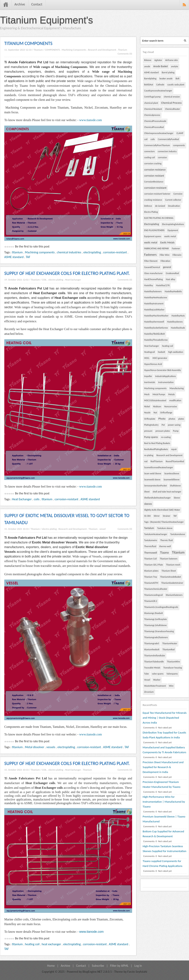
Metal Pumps (159, 394)
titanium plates (151, 571)
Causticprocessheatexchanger (158, 91)
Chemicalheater (172, 109)
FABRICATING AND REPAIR (156, 248)
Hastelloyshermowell (154, 322)
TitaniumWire (174, 662)
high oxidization (176, 352)
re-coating (166, 437)
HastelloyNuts (178, 316)
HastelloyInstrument (154, 304)
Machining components (40, 252)
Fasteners (150, 255)
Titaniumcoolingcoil (153, 595)
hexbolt (161, 352)
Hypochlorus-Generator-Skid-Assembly (163, 370)
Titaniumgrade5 (152, 643)
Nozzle (147, 413)
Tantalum (149, 528)
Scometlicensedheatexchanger (159, 467)
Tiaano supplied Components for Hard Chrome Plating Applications (163, 863)
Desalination (174, 206)
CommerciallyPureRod (168, 139)
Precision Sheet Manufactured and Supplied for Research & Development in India (163, 767)
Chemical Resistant (153, 109)
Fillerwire (177, 255)
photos (172, 419)
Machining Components (74, 50)
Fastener (176, 248)
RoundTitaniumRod (175, 461)
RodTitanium (157, 461)
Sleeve (177, 498)
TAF (28, 257)
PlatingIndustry (151, 425)
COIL (44, 280)
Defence (148, 206)
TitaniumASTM (151, 583)
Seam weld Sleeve (153, 473)
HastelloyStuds (178, 328)
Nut (155, 413)
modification (175, 400)
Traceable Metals (152, 668)
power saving (174, 425)
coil (146, 139)
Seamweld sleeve (152, 480)
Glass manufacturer (153, 273)
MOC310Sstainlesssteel (155, 400)
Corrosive (178, 194)
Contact (37, 4)
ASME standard (14, 257)
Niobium (157, 406)
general (167, 267)
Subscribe (98, 966)
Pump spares (151, 437)
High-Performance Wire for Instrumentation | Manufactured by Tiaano (164, 802)
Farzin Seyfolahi (137, 972)
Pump (176, 431)
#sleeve (148, 60)
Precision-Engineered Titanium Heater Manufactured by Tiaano (162, 784)
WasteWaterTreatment (155, 686)
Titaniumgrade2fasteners (156, 637)
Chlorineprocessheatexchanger (159, 133)
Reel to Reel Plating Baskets (157, 443)
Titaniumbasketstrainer (172, 583)
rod (146, 461)
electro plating (56, 280)
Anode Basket (161, 66)
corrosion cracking (153, 163)
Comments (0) (125, 54)
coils (37, 499)
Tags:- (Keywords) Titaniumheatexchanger (164, 522)
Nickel (147, 406)
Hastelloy (149, 285)
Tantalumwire (151, 540)
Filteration (165, 261)
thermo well (165, 546)
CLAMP (180, 133)
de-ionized (160, 206)
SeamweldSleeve (172, 480)
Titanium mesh (173, 565)
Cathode (160, 85)
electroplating (92, 252)
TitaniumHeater (170, 643)
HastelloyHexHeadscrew (156, 297)
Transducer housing (173, 668)
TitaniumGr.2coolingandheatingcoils (161, 607)
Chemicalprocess (152, 115)
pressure (148, 431)
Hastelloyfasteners (153, 291)
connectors (149, 151)
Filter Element (151, 261)
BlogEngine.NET (92, 972)
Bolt (178, 79)
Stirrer (157, 516)
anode (147, 66)
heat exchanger (51, 944)
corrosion (163, 157)
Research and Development (102, 50)
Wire (171, 686)
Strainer (166, 516)
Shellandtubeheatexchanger (157, 498)
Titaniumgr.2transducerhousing (159, 631)
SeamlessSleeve (172, 473)
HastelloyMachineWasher (156, 316)
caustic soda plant (176, 85)
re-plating (149, 455)
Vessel (147, 680)
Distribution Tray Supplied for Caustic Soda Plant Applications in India (164, 735)
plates (181, 419)
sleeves (148, 504)
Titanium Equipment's (46, 20)
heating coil (32, 944)
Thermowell (151, 553)
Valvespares (172, 674)
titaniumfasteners (174, 595)
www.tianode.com (91, 120)
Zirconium (149, 692)
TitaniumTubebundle (154, 662)
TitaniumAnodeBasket (171, 577)
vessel (102, 529)
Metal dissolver (35, 747)
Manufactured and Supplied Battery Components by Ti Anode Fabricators (164, 750)
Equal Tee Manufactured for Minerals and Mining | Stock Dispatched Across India (165, 718)
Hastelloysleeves (175, 322)
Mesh (147, 394)
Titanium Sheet (169, 571)
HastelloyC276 (163, 285)
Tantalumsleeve (178, 534)
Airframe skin (172, 60)
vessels (51, 747)
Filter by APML (119, 966)
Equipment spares (153, 236)
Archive (20, 4)
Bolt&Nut (149, 85)
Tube (147, 674)
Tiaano (164, 552)
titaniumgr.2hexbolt (154, 613)
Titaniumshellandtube (155, 656)
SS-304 (147, 516)
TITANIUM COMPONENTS (28, 43)
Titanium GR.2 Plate (154, 565)
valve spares (158, 674)
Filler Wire (165, 255)
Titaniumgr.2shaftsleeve (155, 625)
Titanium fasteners (169, 559)
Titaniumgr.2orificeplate (155, 619)
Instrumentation (166, 382)
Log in (138, 966)
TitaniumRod (169, 649)
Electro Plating (151, 212)
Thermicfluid (150, 546)
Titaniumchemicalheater (156, 589)
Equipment (173, 230)
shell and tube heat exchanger (167, 492)
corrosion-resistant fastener (157, 194)
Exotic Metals (167, 243)
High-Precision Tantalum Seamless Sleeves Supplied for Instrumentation (164, 849)
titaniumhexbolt (152, 649)
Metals (172, 394)
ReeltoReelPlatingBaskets (156, 449)
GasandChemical (152, 267)
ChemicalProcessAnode (155, 121)
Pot (163, 425)
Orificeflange (166, 413)
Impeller (148, 376)
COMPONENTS (52, 50)
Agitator (158, 60)
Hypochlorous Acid (153, 364)
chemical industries (69, 252)
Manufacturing (177, 388)
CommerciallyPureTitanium (157, 145)
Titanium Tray (151, 577)
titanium (17, 252)
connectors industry (167, 151)
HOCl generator (160, 358)
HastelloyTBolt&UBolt (155, 334)
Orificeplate (150, 419)
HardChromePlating (153, 279)
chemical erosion (172, 97)
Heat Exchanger (73, 280)
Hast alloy (170, 279)
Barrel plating (168, 72)
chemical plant (151, 103)
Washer (157, 680)
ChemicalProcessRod (154, 127)
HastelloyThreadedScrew (156, 340)
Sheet (147, 492)
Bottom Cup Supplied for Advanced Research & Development (163, 834)
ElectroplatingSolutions (173, 224)
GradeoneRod (172, 273)
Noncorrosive (171, 406)
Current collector (173, 200)
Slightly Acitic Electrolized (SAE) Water (162, 510)
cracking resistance (153, 200)
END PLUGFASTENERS (154, 230)
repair (174, 449)
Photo (162, 419)
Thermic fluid (166, 540)
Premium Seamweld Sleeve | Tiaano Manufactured (164, 819)
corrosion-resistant (115, 252)
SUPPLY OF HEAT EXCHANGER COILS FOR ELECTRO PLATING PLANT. (67, 273)
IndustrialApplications (166, 376)
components (179, 145)
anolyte (175, 66)
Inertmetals (150, 382)
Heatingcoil (149, 352)
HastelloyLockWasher (154, 310)
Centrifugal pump (152, 97)
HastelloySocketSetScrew (156, 328)
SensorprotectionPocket (155, 486)
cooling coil (150, 157)
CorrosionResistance (154, 182)
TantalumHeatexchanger (156, 534)
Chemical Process (171, 103)
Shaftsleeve (175, 486)
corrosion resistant (154, 176)
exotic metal (170, 236)
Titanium (38, 50)
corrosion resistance (155, 170)
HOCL (147, 358)
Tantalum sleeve (165, 528)
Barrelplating (150, 79)
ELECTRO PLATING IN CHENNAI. (159, 218)
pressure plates (163, 431)
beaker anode (166, 79)
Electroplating (152, 224)
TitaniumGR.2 (151, 601)
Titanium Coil (150, 559)
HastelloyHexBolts (173, 291)
